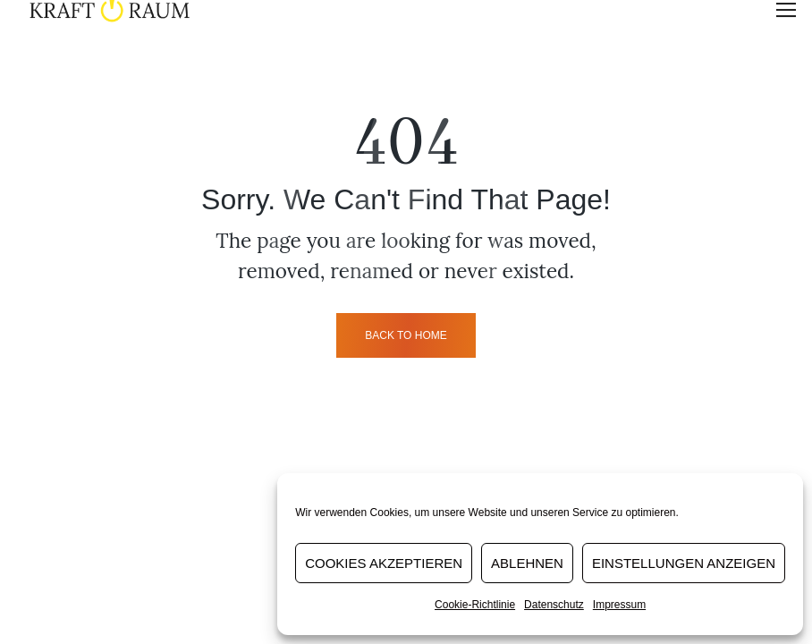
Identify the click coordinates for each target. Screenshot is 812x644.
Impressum (619, 605)
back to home (406, 335)
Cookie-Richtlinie (475, 605)
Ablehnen (527, 563)
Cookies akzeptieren (384, 563)
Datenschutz (554, 605)
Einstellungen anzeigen (684, 563)
